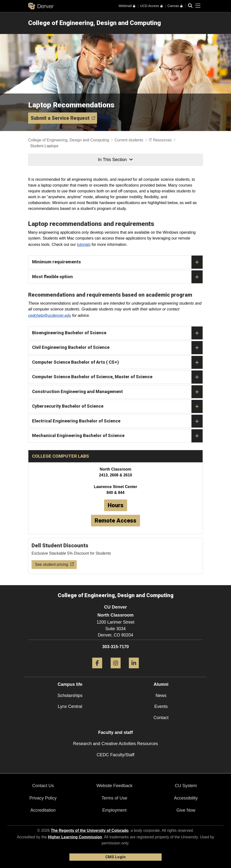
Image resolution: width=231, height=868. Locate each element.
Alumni (161, 684)
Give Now (186, 810)
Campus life (70, 684)
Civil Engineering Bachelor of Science (117, 348)
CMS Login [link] (115, 857)
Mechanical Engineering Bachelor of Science (117, 436)
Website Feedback (114, 786)
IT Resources (160, 140)
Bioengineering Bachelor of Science (117, 333)
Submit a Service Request (63, 118)
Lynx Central (70, 706)
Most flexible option (117, 277)
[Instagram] (116, 670)
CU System (186, 786)
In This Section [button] (115, 160)
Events (161, 706)
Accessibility (186, 798)
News (161, 696)
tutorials (84, 245)
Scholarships (70, 696)
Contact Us (43, 786)
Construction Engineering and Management (117, 392)
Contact (161, 718)
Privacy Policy (43, 798)
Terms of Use (115, 798)
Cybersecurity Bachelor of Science (117, 406)
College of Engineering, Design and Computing (95, 23)
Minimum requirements (117, 262)
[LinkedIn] (134, 670)
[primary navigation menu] (198, 6)
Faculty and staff (115, 732)
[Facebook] (97, 670)
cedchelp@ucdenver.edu (50, 315)
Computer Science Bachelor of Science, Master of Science (117, 377)
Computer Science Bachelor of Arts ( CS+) (117, 362)
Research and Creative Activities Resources (115, 744)
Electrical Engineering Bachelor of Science (117, 421)
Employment (115, 810)
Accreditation (43, 810)
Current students (129, 140)
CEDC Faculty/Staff (115, 755)
